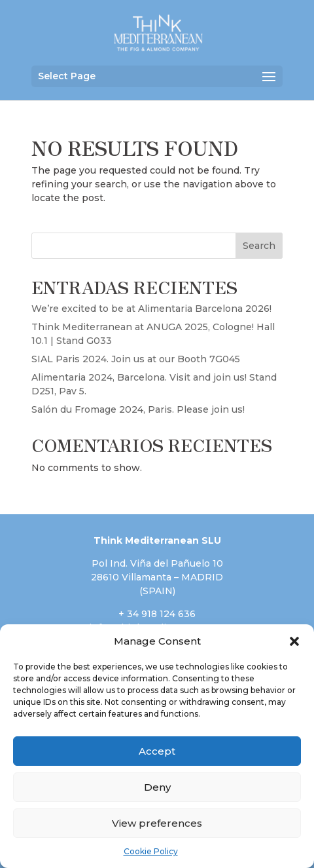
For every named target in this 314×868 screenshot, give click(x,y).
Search (259, 246)
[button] (294, 641)
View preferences (157, 823)
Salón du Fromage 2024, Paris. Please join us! (138, 409)
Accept (157, 751)
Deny (157, 787)
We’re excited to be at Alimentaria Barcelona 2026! (151, 309)
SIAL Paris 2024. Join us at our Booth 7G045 (136, 359)
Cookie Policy (151, 851)
